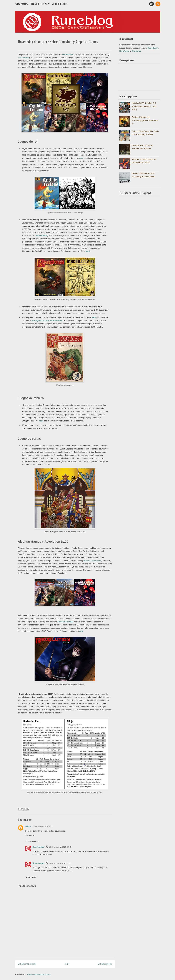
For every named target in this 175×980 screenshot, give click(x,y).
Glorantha (136, 51)
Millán (28, 827)
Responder (30, 835)
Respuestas (33, 841)
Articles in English (60, 4)
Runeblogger (39, 847)
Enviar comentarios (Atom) (39, 974)
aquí (88, 251)
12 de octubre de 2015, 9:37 (42, 827)
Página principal (22, 4)
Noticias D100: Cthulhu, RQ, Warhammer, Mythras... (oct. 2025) (144, 106)
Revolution (63, 622)
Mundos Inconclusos (92, 561)
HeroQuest (124, 51)
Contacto (35, 4)
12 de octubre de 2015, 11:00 (60, 863)
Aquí (81, 158)
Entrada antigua (105, 964)
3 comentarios (106, 48)
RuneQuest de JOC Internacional (47, 321)
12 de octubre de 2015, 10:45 (60, 847)
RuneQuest (153, 48)
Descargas (46, 4)
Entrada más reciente (27, 964)
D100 (71, 622)
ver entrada (67, 54)
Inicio (67, 964)
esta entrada (42, 235)
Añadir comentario (27, 886)
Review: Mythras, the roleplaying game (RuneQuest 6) (145, 120)
